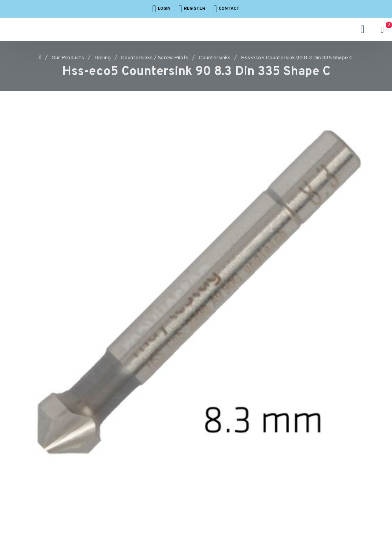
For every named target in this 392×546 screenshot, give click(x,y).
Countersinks (215, 58)
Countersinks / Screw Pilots (155, 58)
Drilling (103, 58)
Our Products (68, 58)
